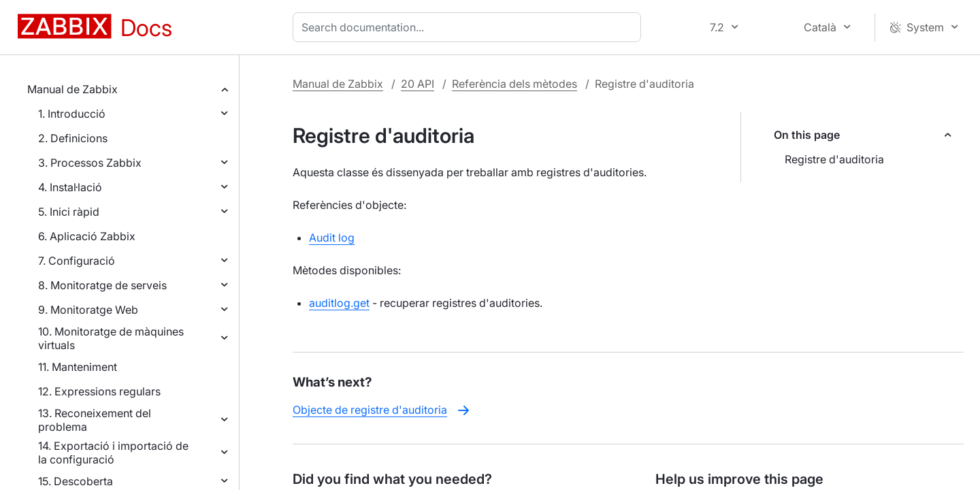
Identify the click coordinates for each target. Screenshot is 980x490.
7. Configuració (77, 261)
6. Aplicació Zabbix (87, 236)
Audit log (332, 238)
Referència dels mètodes (514, 84)
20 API (418, 84)
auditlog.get (339, 303)
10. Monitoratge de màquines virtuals (111, 338)
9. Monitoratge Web (88, 310)
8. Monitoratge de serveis (102, 285)
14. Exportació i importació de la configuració (113, 453)
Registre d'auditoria (834, 159)
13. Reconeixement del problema (95, 420)
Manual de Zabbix (72, 89)
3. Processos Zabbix (90, 163)
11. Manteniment (78, 367)
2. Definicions (73, 138)
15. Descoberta (76, 481)
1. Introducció (72, 114)
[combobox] (470, 27)
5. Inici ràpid (69, 212)
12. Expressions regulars (99, 391)
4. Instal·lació (70, 187)
